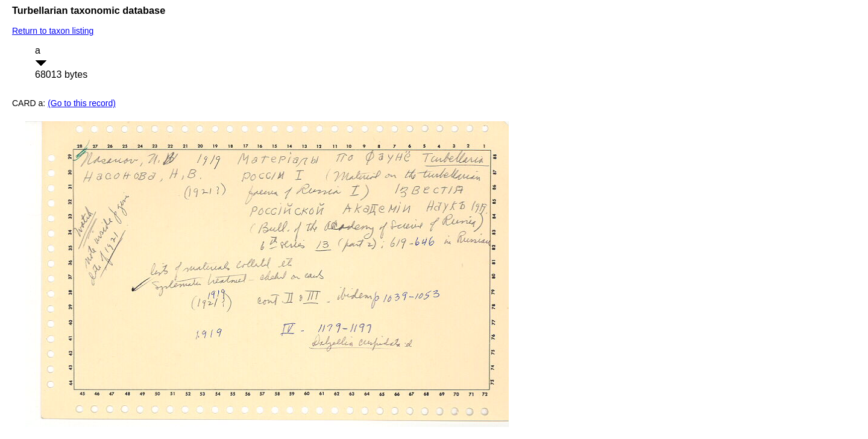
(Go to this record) (82, 103)
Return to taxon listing (53, 31)
